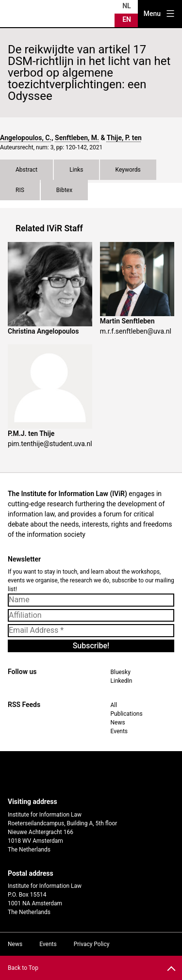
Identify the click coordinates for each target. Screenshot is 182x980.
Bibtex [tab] (64, 190)
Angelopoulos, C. (26, 138)
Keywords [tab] (128, 170)
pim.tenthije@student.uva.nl (50, 444)
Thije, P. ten (124, 138)
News (118, 723)
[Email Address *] (91, 630)
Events (119, 731)
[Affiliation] (91, 615)
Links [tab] (76, 170)
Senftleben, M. (77, 138)
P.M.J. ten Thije (31, 434)
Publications (127, 714)
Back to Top (23, 968)
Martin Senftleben (127, 321)
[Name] (91, 600)
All (114, 705)
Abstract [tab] (26, 170)
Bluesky (121, 672)
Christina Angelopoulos (43, 331)
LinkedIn (122, 681)
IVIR (31, 14)
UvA (83, 774)
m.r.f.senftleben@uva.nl (136, 331)
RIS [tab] (20, 190)
